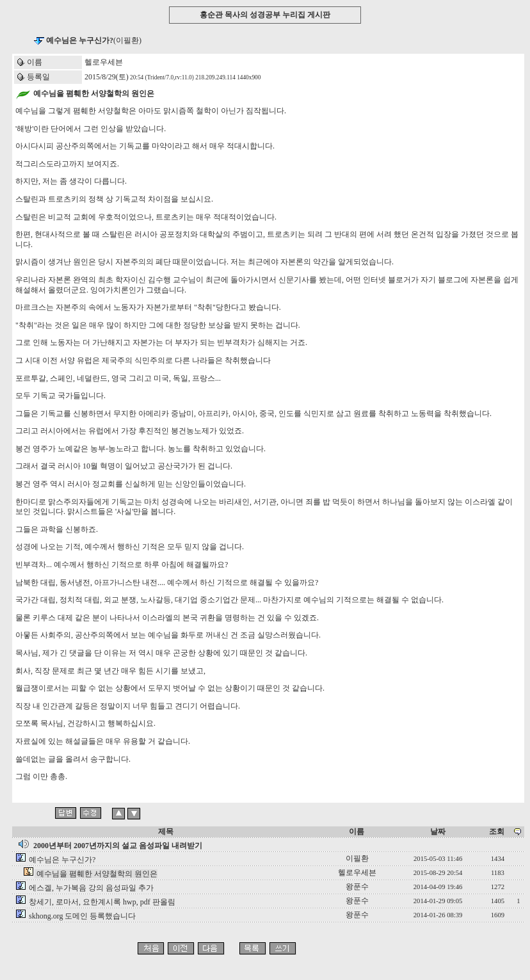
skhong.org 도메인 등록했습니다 (82, 916)
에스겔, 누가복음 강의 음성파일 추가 (91, 888)
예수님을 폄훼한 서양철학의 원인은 (97, 874)
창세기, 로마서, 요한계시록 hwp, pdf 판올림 (102, 902)
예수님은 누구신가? (62, 860)
